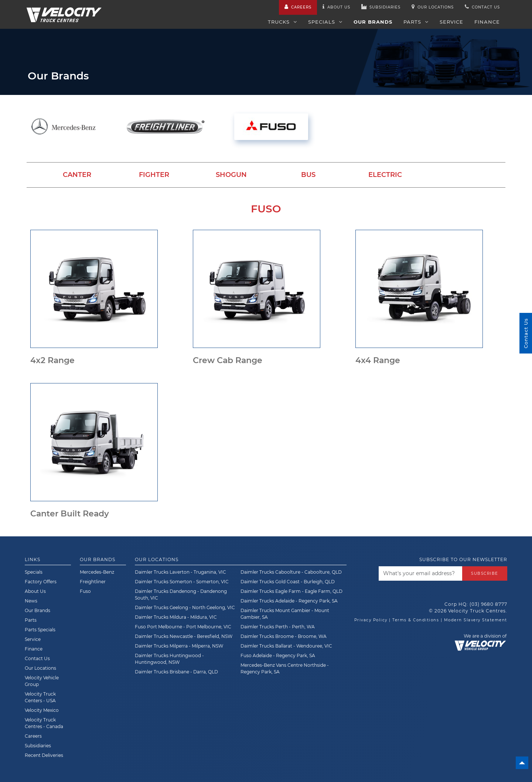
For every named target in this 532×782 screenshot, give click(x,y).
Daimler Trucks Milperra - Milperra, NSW (179, 646)
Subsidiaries (381, 7)
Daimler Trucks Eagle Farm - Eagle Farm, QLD (291, 591)
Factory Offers (41, 582)
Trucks (282, 22)
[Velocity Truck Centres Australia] (64, 11)
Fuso (85, 591)
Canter (77, 175)
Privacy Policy (371, 620)
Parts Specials (40, 630)
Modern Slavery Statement (476, 620)
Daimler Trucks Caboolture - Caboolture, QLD (291, 572)
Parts (416, 22)
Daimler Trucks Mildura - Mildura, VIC (176, 617)
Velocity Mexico (42, 710)
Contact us (482, 7)
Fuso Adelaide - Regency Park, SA (278, 655)
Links (33, 559)
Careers (298, 7)
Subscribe (485, 573)
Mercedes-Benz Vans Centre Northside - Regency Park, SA (285, 668)
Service (451, 22)
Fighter (154, 175)
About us (336, 7)
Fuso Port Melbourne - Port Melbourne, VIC (183, 627)
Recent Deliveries (44, 755)
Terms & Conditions (416, 620)
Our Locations (433, 7)
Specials (325, 22)
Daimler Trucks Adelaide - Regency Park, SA (289, 601)
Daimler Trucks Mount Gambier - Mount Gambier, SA (285, 614)
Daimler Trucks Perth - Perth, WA (278, 627)
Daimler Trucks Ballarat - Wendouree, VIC (286, 646)
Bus (308, 175)
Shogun (231, 175)
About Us (35, 591)
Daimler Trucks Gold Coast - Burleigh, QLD (288, 582)
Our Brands (373, 22)
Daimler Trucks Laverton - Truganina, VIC (180, 572)
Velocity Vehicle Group (42, 681)
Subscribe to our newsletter (463, 559)
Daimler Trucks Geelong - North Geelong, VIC (185, 607)
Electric (385, 175)
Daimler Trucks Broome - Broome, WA (284, 636)
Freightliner (93, 582)
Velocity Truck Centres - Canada (44, 723)
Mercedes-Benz (97, 572)
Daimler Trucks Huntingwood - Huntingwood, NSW (169, 659)
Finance (487, 22)
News (31, 601)
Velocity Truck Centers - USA (40, 697)
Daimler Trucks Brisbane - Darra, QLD (176, 672)
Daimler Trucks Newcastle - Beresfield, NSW (184, 636)
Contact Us (37, 658)
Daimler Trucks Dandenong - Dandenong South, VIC (181, 595)
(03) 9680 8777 (488, 604)
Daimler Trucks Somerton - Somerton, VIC (182, 582)
